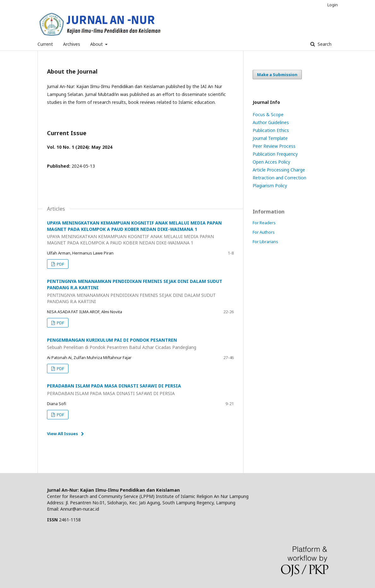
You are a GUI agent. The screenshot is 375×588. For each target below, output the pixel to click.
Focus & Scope (268, 114)
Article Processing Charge (279, 170)
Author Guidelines (271, 122)
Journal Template (270, 138)
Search (324, 44)
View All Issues (62, 434)
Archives (72, 44)
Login (333, 5)
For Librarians (265, 242)
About (97, 44)
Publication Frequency (275, 154)
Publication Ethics (271, 130)
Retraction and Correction (279, 178)
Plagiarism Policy (270, 186)
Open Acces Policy (271, 162)
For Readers (264, 223)
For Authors (264, 232)
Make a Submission (277, 75)
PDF (60, 264)
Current (45, 44)
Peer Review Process (274, 146)
